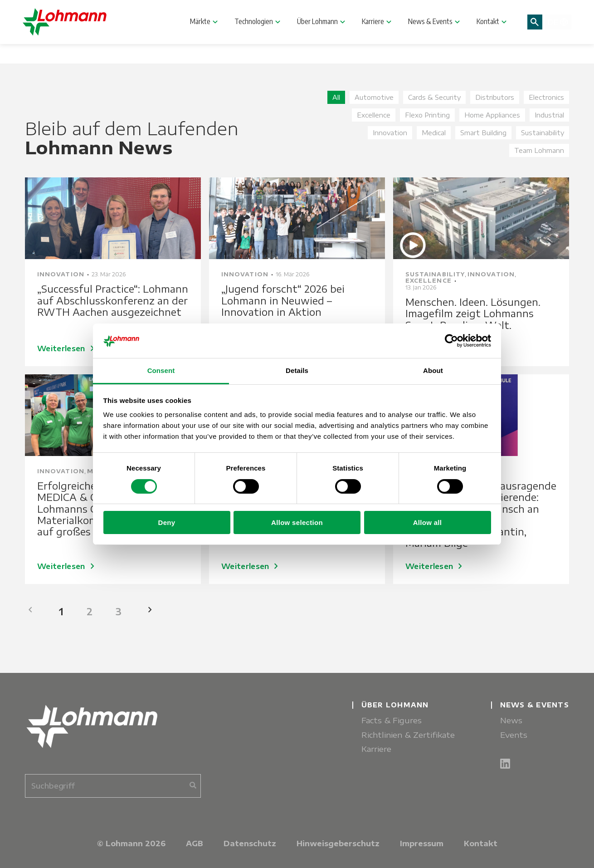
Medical (434, 133)
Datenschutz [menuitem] (250, 843)
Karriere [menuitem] (376, 749)
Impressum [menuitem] (422, 843)
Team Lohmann (539, 150)
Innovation (390, 133)
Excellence (374, 115)
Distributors (495, 97)
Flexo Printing (427, 115)
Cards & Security (434, 97)
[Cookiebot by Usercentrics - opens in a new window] (451, 341)
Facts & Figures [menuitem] (392, 720)
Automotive (374, 97)
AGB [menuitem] (195, 843)
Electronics (546, 97)
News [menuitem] (511, 720)
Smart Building (483, 133)
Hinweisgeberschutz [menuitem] (338, 843)
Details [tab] (297, 370)
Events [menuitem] (514, 735)
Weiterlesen (68, 566)
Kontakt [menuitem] (481, 843)
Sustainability (543, 133)
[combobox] (113, 786)
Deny (167, 522)
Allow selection (297, 522)
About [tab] (433, 370)
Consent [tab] (161, 370)
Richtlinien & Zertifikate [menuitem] (408, 735)
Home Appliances (492, 115)
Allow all (428, 522)
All (336, 97)
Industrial (549, 115)
